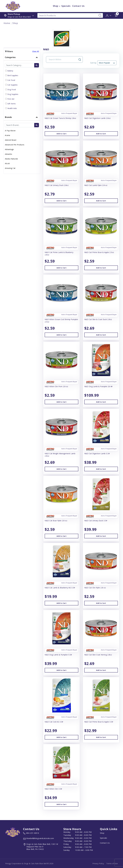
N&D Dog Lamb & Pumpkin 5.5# (58, 655)
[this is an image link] (13, 832)
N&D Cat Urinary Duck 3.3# (96, 521)
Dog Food (12, 90)
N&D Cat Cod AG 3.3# (54, 722)
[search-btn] (37, 65)
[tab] (22, 84)
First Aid (11, 99)
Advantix (8, 154)
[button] (109, 15)
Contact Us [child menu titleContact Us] (78, 6)
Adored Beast (11, 140)
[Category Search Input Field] (20, 65)
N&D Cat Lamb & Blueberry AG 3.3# (60, 588)
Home (7, 23)
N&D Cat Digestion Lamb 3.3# (97, 454)
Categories (10, 57)
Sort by (93, 63)
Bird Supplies (13, 75)
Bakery (10, 71)
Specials (103, 838)
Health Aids (12, 108)
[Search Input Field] (63, 59)
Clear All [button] (36, 51)
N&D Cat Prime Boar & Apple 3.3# (99, 722)
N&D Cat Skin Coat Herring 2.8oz (98, 655)
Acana (8, 135)
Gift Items (12, 104)
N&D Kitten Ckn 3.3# (53, 789)
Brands (8, 117)
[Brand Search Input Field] (20, 125)
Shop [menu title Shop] (56, 6)
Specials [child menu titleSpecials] (66, 6)
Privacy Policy (98, 863)
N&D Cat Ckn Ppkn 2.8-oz (95, 588)
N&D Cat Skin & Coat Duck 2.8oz (98, 319)
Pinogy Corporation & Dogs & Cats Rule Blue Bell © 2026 (29, 863)
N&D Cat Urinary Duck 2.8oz (57, 185)
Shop (15, 23)
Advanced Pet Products (15, 145)
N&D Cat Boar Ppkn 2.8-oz (56, 521)
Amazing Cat (10, 168)
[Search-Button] (100, 15)
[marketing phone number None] (31, 833)
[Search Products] (70, 15)
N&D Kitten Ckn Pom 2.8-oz (56, 386)
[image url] (13, 6)
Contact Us (105, 843)
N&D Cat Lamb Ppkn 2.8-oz (96, 185)
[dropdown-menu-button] (60, 6)
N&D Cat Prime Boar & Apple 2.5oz (99, 252)
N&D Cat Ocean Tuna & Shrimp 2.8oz (60, 118)
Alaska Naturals (11, 159)
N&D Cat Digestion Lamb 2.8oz (97, 118)
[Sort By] (107, 63)
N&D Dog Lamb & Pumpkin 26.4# (98, 386)
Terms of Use (112, 863)
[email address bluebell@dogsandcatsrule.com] (38, 839)
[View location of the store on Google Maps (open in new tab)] (42, 847)
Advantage (9, 149)
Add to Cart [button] (61, 134)
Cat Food (11, 80)
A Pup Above (10, 131)
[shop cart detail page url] (116, 15)
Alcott (7, 163)
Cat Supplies (13, 85)
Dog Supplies (13, 94)
